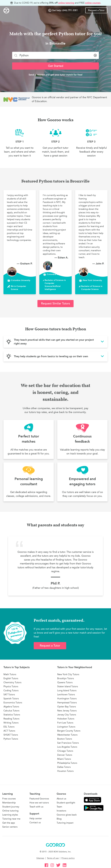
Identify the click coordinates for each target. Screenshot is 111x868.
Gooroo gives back (67, 815)
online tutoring (66, 3)
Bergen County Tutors (69, 731)
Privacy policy (68, 858)
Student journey (11, 807)
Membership (9, 803)
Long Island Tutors (67, 690)
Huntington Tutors (67, 699)
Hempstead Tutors (67, 703)
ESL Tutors (9, 727)
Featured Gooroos (39, 799)
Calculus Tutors (11, 711)
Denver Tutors (65, 755)
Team (59, 807)
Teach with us (36, 807)
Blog (59, 819)
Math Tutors (10, 674)
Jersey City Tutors (67, 715)
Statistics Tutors (12, 715)
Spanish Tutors (11, 699)
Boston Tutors (65, 739)
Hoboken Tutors (66, 719)
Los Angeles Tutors (67, 747)
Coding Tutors (11, 690)
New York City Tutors (68, 674)
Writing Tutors (11, 723)
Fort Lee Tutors (65, 723)
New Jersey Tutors (67, 711)
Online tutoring (10, 811)
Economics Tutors (13, 703)
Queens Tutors (65, 682)
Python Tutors (11, 739)
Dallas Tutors (64, 767)
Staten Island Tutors (68, 686)
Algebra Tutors (11, 707)
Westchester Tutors (67, 735)
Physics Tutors (11, 686)
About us (61, 799)
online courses (93, 3)
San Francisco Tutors (68, 743)
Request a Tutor (96, 10)
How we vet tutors (39, 803)
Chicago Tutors (65, 751)
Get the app (9, 823)
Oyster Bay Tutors (67, 707)
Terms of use (53, 858)
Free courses (9, 799)
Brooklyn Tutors (66, 678)
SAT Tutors (9, 695)
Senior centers (10, 827)
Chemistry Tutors (12, 682)
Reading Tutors (11, 719)
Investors (61, 811)
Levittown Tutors (66, 695)
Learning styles (10, 815)
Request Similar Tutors (55, 303)
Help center (36, 818)
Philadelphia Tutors (67, 763)
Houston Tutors (65, 771)
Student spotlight (66, 803)
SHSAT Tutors (11, 735)
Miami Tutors (64, 759)
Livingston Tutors (66, 727)
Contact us (35, 822)
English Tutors (11, 678)
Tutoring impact (65, 823)
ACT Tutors (9, 731)
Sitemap (40, 858)
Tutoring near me (11, 819)
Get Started (56, 66)
